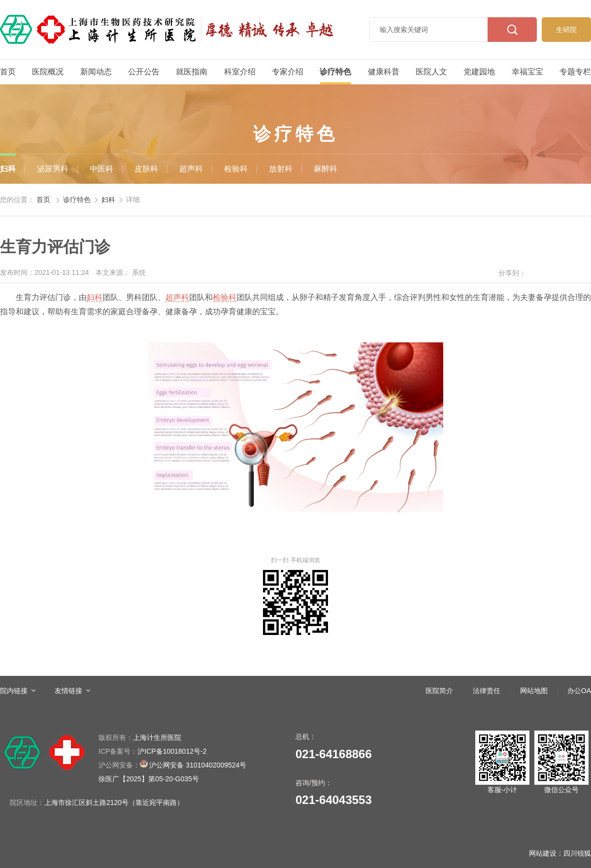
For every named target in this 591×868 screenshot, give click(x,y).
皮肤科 (146, 169)
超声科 (191, 169)
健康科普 (384, 72)
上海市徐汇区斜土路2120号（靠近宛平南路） (114, 802)
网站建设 (543, 853)
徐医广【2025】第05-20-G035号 (149, 779)
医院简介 (439, 691)
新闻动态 (96, 72)
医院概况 (48, 72)
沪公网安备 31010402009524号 (172, 764)
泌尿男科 (53, 169)
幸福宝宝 (527, 72)
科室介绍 (240, 72)
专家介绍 (288, 72)
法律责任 (487, 691)
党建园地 (479, 72)
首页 (8, 72)
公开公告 (144, 72)
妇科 (8, 169)
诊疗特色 (335, 72)
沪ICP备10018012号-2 (152, 751)
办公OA (579, 691)
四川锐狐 (577, 853)
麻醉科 (326, 169)
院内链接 (14, 691)
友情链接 (68, 691)
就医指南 (192, 72)
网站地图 (534, 691)
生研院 (566, 30)
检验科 (236, 169)
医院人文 (431, 72)
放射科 (281, 169)
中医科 (101, 169)
